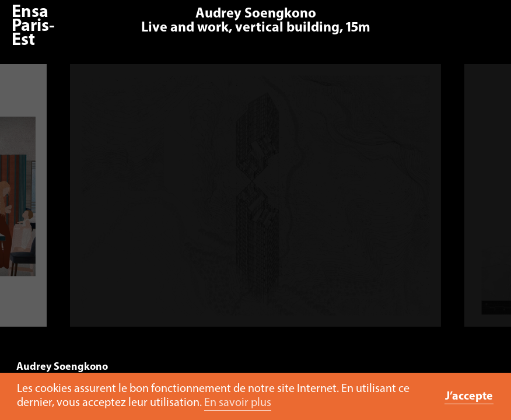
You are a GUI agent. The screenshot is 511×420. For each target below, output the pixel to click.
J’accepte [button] (469, 397)
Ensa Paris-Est (33, 27)
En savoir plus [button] (238, 403)
